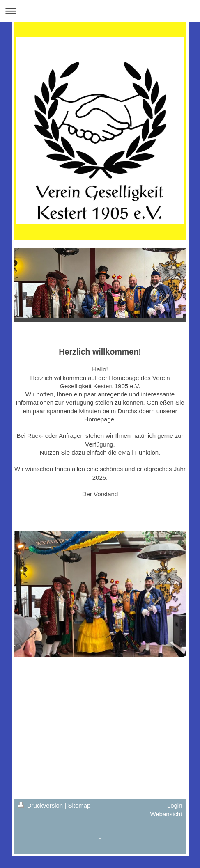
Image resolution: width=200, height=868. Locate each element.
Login (175, 805)
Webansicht (166, 814)
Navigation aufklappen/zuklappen (100, 11)
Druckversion (41, 805)
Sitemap (79, 805)
